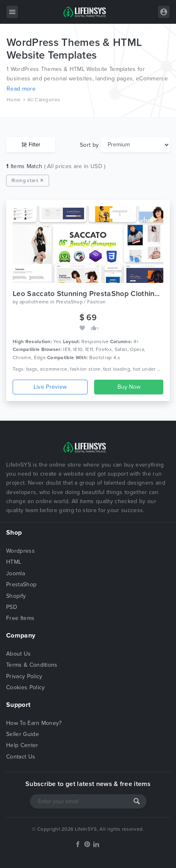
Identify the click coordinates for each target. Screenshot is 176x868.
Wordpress (20, 551)
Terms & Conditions (32, 665)
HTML (14, 562)
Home (14, 100)
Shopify (16, 596)
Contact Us (21, 757)
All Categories (44, 100)
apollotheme (34, 302)
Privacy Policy (24, 676)
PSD (12, 607)
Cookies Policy (25, 687)
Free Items (20, 618)
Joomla (16, 573)
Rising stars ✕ (28, 180)
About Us (19, 654)
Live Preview (50, 387)
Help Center (22, 745)
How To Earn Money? (34, 723)
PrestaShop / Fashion (81, 302)
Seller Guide (23, 734)
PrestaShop (21, 584)
